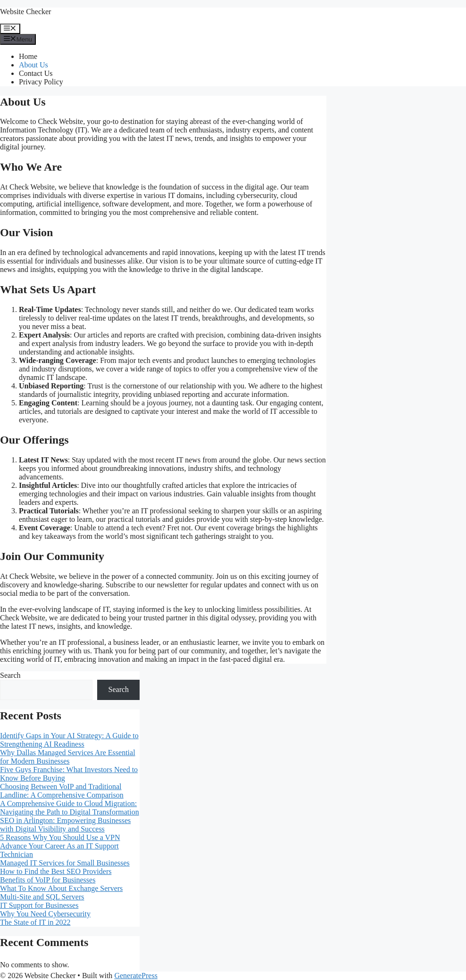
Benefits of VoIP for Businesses (48, 880)
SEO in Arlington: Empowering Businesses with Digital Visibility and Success (65, 825)
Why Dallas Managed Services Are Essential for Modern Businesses (68, 757)
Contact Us (36, 73)
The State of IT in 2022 (35, 922)
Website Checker (25, 12)
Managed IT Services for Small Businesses (65, 863)
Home (28, 56)
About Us (33, 65)
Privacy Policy (41, 82)
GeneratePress (136, 976)
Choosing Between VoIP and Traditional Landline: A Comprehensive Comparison (62, 791)
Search (10, 675)
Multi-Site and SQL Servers (42, 897)
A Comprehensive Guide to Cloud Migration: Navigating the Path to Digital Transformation (70, 808)
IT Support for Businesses (39, 905)
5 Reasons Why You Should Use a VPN (60, 837)
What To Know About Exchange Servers (61, 888)
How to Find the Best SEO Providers (56, 871)
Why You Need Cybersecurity (45, 914)
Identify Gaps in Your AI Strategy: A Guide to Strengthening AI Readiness (69, 740)
